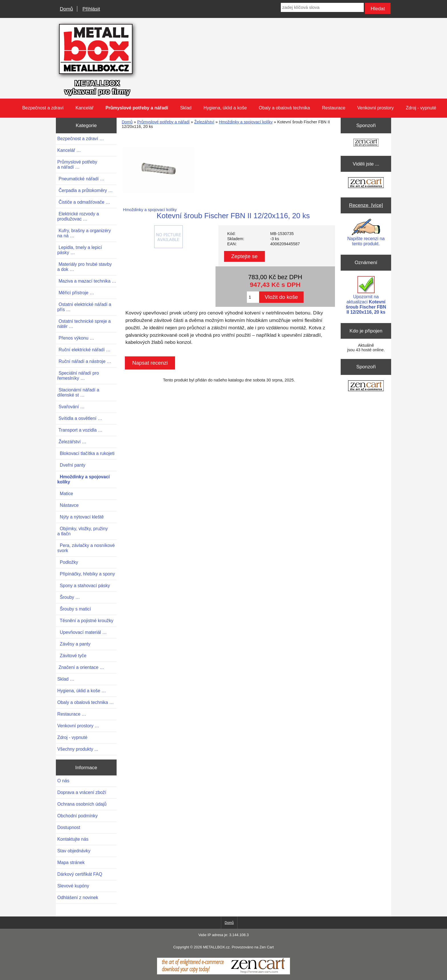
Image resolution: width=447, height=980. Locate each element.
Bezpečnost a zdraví (43, 108)
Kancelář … (69, 150)
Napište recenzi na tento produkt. (366, 232)
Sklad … (66, 679)
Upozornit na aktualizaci (366, 295)
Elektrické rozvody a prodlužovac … (78, 216)
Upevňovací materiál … (82, 632)
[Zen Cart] (223, 973)
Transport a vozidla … (80, 430)
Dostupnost (69, 827)
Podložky (68, 562)
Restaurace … (72, 714)
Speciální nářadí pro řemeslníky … (78, 376)
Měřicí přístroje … (76, 293)
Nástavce (68, 505)
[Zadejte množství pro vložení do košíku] (253, 297)
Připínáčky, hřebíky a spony (86, 574)
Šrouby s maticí (74, 609)
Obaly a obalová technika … (86, 702)
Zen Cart (267, 947)
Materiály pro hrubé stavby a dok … (85, 267)
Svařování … (71, 407)
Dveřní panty (71, 465)
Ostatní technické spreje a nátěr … (84, 324)
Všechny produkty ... (78, 749)
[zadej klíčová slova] (322, 7)
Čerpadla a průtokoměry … (85, 190)
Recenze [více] (366, 205)
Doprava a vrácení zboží (82, 792)
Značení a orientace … (81, 667)
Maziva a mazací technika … (87, 281)
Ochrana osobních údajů (82, 804)
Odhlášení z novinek (78, 898)
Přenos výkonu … (76, 338)
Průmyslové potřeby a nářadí (163, 122)
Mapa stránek (71, 862)
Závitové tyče (72, 656)
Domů (66, 9)
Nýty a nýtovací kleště (81, 517)
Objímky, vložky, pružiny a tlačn (83, 531)
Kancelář (85, 108)
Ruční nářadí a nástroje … (84, 361)
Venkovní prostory (375, 108)
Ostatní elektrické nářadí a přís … (84, 307)
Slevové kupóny (73, 886)
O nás (63, 781)
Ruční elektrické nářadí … (84, 350)
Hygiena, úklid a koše (225, 108)
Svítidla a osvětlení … (80, 418)
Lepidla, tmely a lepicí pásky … (80, 250)
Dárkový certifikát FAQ (80, 874)
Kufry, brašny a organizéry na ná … (84, 233)
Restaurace (334, 108)
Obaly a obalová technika (285, 108)
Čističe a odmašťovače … (84, 202)
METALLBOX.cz (216, 947)
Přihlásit (91, 9)
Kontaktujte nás (73, 839)
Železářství (204, 122)
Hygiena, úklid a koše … (82, 691)
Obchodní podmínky (78, 816)
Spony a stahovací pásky (84, 586)
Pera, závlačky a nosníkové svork (86, 548)
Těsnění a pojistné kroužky (85, 621)
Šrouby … (69, 597)
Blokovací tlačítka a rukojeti (86, 453)
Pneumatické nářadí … (81, 179)
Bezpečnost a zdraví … (81, 139)
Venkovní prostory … (78, 726)
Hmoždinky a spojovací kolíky (246, 122)
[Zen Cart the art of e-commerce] (366, 143)
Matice (65, 494)
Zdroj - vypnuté (421, 108)
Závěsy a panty (74, 644)
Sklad (186, 108)
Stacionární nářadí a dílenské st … (78, 392)
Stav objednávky (74, 851)
